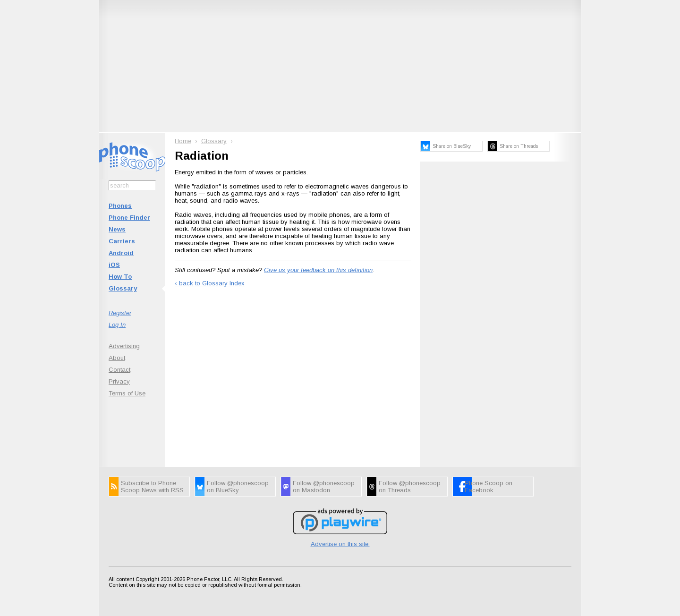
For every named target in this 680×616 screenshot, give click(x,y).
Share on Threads (519, 146)
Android (121, 253)
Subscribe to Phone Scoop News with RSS (152, 487)
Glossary (123, 288)
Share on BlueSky (452, 146)
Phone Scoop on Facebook (489, 487)
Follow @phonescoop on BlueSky (238, 487)
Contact (119, 370)
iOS (114, 265)
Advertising (124, 346)
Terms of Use (127, 393)
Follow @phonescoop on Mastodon (324, 487)
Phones (120, 206)
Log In (117, 325)
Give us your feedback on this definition (318, 270)
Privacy (119, 381)
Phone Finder (129, 218)
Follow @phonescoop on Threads (410, 487)
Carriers (122, 241)
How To (120, 277)
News (117, 229)
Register (120, 313)
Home (183, 141)
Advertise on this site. (340, 544)
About (117, 358)
